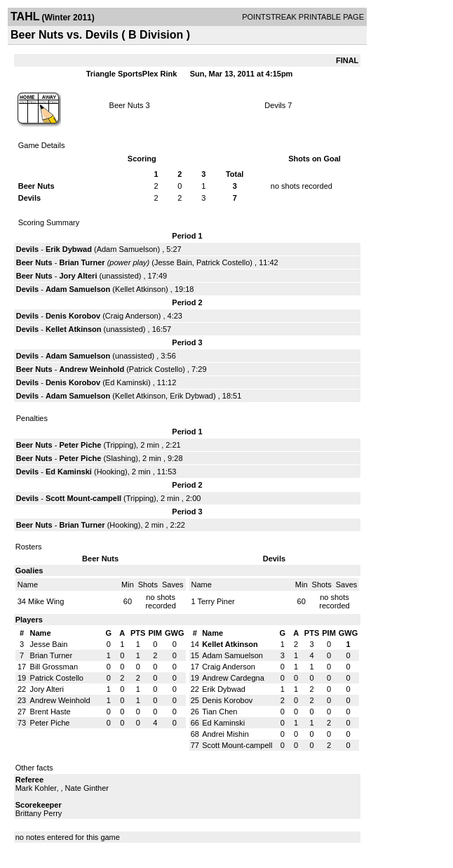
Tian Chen (219, 712)
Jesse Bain (173, 262)
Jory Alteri (78, 276)
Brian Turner (82, 262)
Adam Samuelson (127, 249)
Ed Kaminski (127, 382)
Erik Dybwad (69, 249)
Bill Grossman (54, 667)
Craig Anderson (132, 316)
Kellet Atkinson (140, 289)
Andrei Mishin (225, 734)
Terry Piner (216, 601)
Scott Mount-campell (83, 498)
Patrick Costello (223, 262)
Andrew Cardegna (233, 678)
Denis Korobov (73, 316)
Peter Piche (80, 445)
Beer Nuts (127, 105)
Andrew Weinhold (92, 369)
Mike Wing (46, 601)
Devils (275, 105)
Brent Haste (50, 712)
